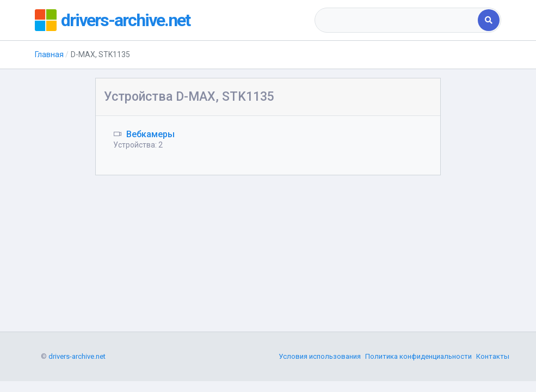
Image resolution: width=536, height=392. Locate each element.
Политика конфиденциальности (418, 356)
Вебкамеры (150, 134)
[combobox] (397, 20)
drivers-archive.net (125, 20)
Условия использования (320, 356)
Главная (49, 54)
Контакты (493, 356)
